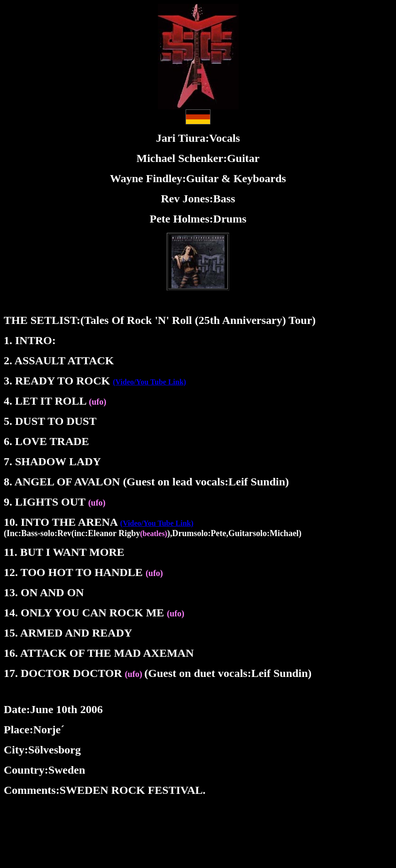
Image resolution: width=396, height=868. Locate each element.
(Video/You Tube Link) (149, 382)
